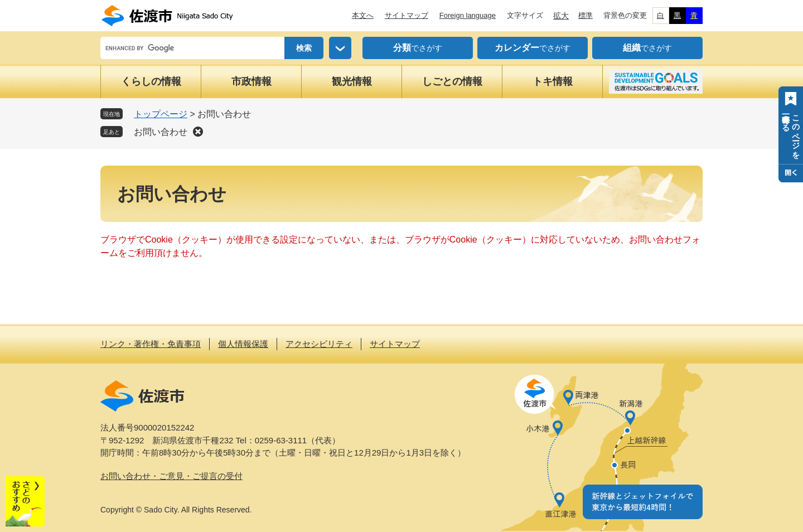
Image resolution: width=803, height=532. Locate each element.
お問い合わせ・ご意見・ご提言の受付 (171, 476)
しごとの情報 (452, 81)
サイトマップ (407, 15)
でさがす (418, 48)
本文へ (363, 15)
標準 (586, 15)
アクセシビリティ (319, 344)
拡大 (561, 16)
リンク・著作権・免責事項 (151, 344)
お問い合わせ (161, 132)
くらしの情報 (151, 81)
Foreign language (468, 15)
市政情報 (251, 81)
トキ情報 (553, 81)
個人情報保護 (243, 344)
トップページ (161, 114)
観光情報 (352, 81)
